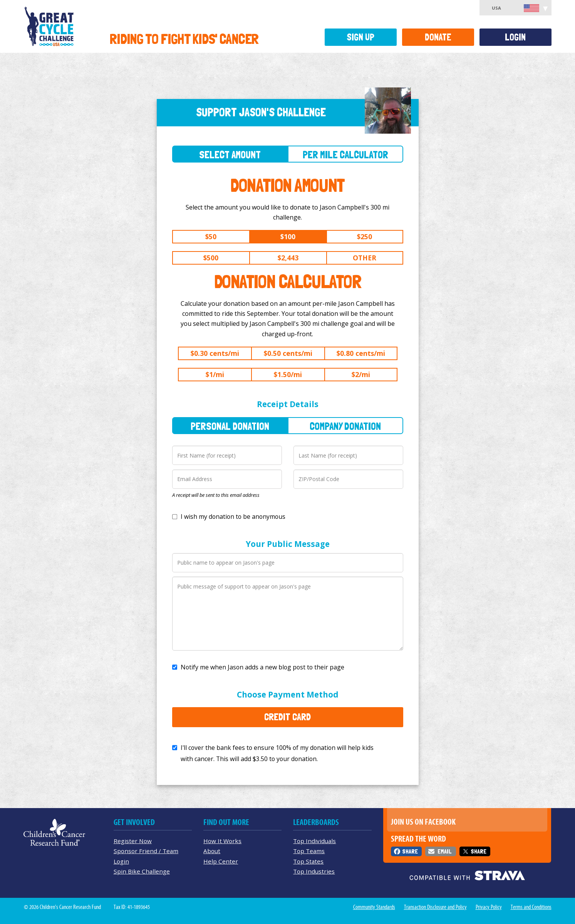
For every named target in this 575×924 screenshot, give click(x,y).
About (212, 851)
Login (515, 37)
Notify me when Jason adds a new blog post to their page (262, 667)
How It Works (222, 841)
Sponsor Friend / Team (146, 851)
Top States (308, 861)
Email (444, 851)
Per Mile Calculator (345, 155)
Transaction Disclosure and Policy (435, 907)
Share (410, 851)
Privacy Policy (489, 907)
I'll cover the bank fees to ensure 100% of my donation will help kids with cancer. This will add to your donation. (277, 753)
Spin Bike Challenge (142, 871)
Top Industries (314, 871)
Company (345, 426)
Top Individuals (314, 841)
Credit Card (287, 717)
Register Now (133, 841)
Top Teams (309, 851)
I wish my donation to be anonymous (233, 517)
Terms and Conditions (531, 907)
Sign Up (360, 37)
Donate (438, 37)
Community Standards (374, 907)
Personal (230, 426)
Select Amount (230, 155)
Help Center (221, 861)
